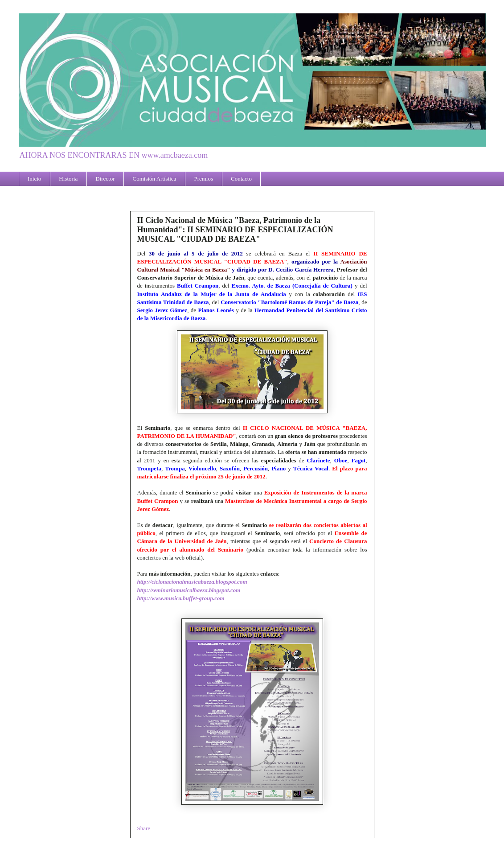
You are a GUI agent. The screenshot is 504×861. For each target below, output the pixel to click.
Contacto (241, 179)
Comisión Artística (155, 179)
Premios (203, 179)
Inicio (34, 179)
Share (144, 828)
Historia (68, 179)
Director (105, 179)
